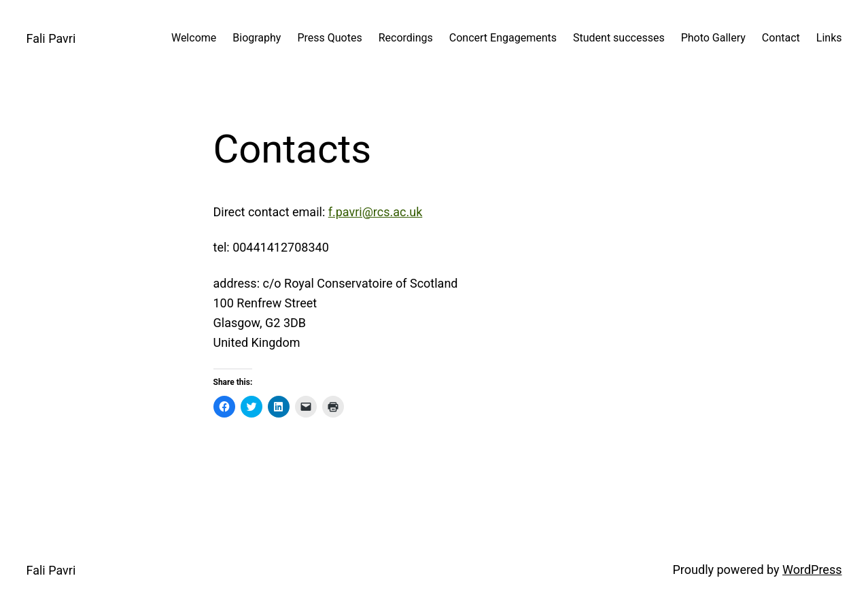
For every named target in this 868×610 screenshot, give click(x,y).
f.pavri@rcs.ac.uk (376, 212)
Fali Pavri (51, 38)
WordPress (812, 570)
